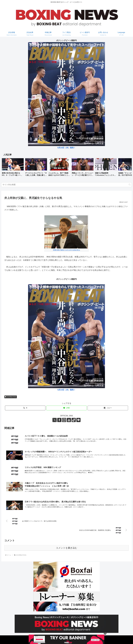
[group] (13, 168)
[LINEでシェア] (67, 408)
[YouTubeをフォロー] (69, 420)
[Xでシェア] (25, 408)
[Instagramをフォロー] (64, 420)
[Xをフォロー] (55, 420)
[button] (128, 168)
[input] (66, 185)
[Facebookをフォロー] (59, 420)
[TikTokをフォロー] (74, 420)
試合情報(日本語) (11, 397)
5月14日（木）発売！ (66, 148)
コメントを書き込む (67, 548)
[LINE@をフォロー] (78, 420)
